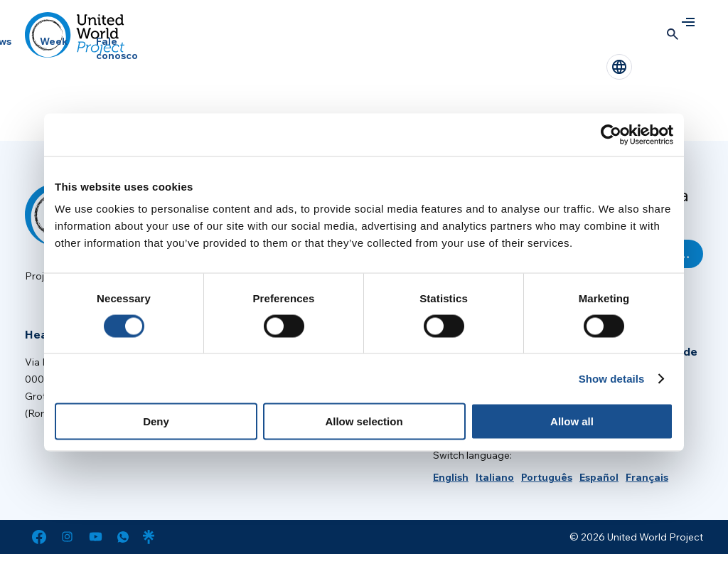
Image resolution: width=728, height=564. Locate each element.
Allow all (572, 421)
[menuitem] (451, 477)
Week (54, 41)
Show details (612, 378)
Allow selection (364, 421)
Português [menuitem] (547, 477)
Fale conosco (117, 48)
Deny (156, 421)
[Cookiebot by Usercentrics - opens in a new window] (611, 134)
